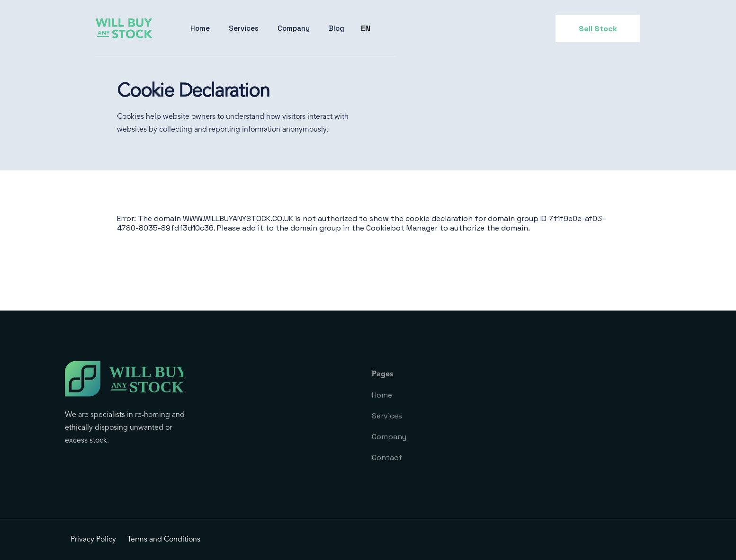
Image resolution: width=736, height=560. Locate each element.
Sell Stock (598, 29)
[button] (244, 28)
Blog (337, 28)
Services (244, 28)
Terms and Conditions (164, 540)
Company (294, 28)
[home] (124, 29)
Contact (387, 466)
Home (200, 28)
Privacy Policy (93, 540)
